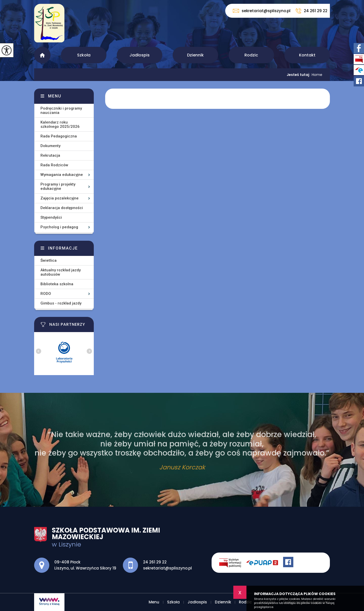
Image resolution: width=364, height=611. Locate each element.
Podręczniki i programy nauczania (61, 110)
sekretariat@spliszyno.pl (262, 11)
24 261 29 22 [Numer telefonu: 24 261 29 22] (155, 562)
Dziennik (195, 55)
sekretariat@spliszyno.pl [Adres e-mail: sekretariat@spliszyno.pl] (167, 568)
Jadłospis (140, 55)
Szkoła (84, 55)
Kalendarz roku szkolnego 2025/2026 (60, 124)
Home (317, 75)
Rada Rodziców (54, 165)
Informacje (63, 248)
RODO (46, 294)
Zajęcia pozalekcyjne (60, 198)
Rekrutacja (50, 155)
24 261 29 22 (311, 11)
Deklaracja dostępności (62, 208)
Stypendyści (51, 217)
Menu (42, 55)
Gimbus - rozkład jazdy (61, 303)
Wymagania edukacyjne (62, 175)
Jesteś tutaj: (299, 75)
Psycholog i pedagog (59, 227)
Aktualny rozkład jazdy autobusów (61, 272)
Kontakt (307, 55)
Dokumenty (50, 146)
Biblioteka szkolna (57, 284)
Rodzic (251, 55)
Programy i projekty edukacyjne (58, 186)
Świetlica (49, 260)
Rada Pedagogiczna (59, 136)
